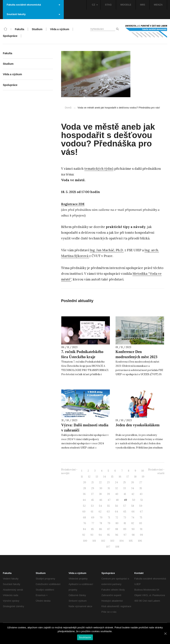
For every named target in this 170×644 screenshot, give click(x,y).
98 (133, 535)
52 (84, 506)
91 (141, 529)
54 (100, 506)
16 (120, 477)
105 (131, 541)
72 (117, 518)
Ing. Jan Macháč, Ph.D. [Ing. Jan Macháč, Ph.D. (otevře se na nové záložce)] (107, 250)
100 (85, 541)
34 (133, 488)
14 (105, 477)
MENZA (158, 5)
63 (108, 512)
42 (133, 494)
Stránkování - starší (156, 471)
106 (140, 541)
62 (100, 512)
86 (101, 529)
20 (85, 482)
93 (92, 535)
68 (84, 518)
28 (85, 488)
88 (117, 529)
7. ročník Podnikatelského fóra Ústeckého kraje (82, 354)
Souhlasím (85, 637)
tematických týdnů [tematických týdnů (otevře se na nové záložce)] (99, 169)
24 (116, 482)
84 (84, 529)
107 (108, 547)
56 (117, 506)
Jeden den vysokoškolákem (138, 425)
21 (93, 482)
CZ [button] (95, 5)
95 (108, 535)
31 (109, 488)
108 (117, 547)
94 (100, 535)
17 (128, 477)
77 (93, 523)
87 (109, 529)
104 (122, 541)
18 (135, 477)
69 (93, 518)
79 (109, 523)
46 (101, 500)
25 (125, 482)
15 (112, 477)
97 (125, 535)
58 (133, 506)
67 (141, 512)
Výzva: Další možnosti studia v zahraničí (85, 428)
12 (89, 477)
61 (92, 512)
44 (84, 500)
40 (117, 494)
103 (112, 541)
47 (109, 500)
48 (117, 500)
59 (141, 506)
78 (101, 523)
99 (141, 535)
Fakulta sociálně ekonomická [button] (33, 5)
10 (143, 471)
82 (133, 523)
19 (143, 477)
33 (125, 488)
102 (103, 541)
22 (100, 482)
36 (84, 494)
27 (141, 482)
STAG (108, 5)
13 (97, 477)
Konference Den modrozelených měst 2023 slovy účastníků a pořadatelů (139, 357)
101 (94, 541)
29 (93, 488)
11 (82, 477)
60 (84, 512)
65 (125, 512)
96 (117, 535)
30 (101, 488)
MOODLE (126, 5)
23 (108, 482)
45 (92, 500)
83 (141, 523)
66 (133, 512)
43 (141, 494)
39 (108, 494)
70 (101, 518)
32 (117, 488)
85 (93, 529)
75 (141, 518)
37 (92, 494)
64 (117, 512)
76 (85, 523)
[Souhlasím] (165, 633)
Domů (68, 108)
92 (84, 535)
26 (133, 482)
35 (141, 488)
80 (117, 523)
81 (125, 523)
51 (142, 500)
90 (133, 529)
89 (125, 529)
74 (133, 518)
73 (125, 518)
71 (109, 518)
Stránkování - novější (69, 471)
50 (134, 500)
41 (125, 494)
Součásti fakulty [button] (33, 14)
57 (125, 506)
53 (92, 506)
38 (100, 494)
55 (109, 506)
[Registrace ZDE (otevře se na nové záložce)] (73, 204)
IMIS (143, 5)
